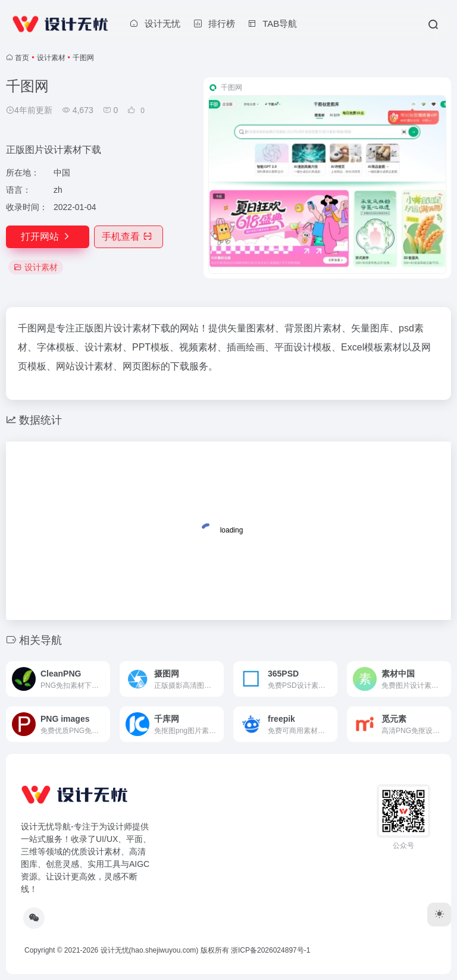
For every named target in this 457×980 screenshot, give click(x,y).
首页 (22, 58)
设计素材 (51, 58)
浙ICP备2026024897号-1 (270, 950)
